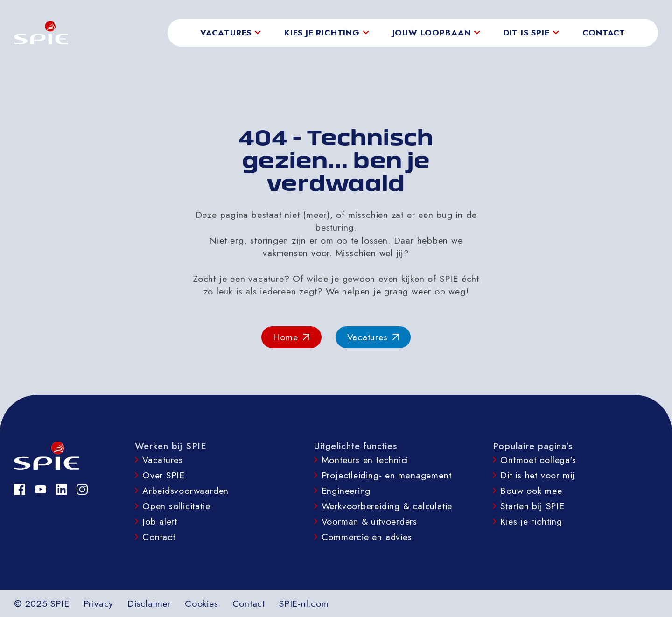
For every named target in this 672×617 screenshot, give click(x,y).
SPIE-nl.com (304, 603)
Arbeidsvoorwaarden (185, 491)
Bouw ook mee (531, 491)
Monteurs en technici (365, 460)
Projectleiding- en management (387, 475)
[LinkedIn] (62, 489)
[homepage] (41, 33)
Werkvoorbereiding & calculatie (387, 506)
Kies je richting (531, 521)
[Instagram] (82, 489)
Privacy (99, 603)
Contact (604, 33)
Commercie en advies (367, 537)
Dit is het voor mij (538, 475)
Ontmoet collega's (538, 460)
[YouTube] (41, 489)
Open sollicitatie (176, 506)
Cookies (202, 603)
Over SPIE (164, 475)
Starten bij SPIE (532, 506)
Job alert (160, 521)
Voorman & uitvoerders (369, 521)
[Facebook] (20, 489)
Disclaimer (149, 603)
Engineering (346, 491)
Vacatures (163, 460)
